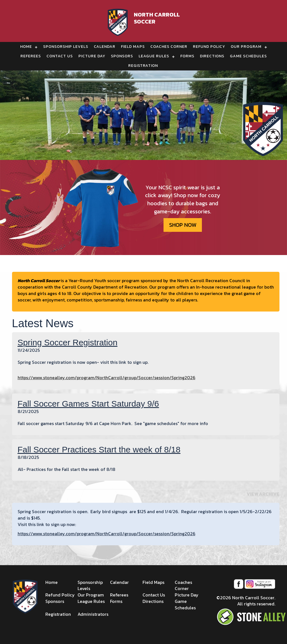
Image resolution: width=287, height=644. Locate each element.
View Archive (263, 494)
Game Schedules (248, 56)
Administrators (93, 614)
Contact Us (60, 56)
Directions (212, 56)
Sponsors (122, 56)
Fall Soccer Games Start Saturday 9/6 (88, 404)
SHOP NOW (183, 225)
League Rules (154, 56)
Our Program (246, 47)
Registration (143, 66)
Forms (187, 56)
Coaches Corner (169, 47)
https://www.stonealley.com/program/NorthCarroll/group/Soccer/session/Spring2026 (107, 378)
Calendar (105, 47)
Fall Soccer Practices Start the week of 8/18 (99, 450)
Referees (31, 56)
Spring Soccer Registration (68, 342)
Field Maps (133, 47)
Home (26, 47)
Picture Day (92, 56)
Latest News (43, 323)
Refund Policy (209, 47)
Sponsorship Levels (66, 47)
